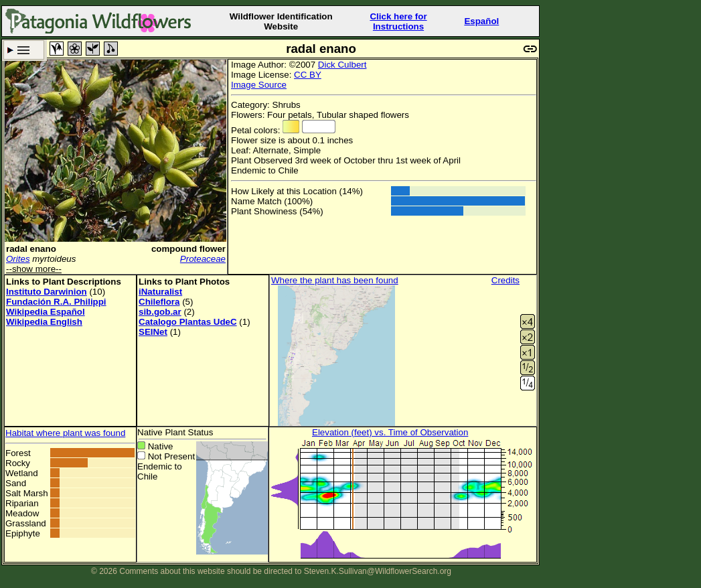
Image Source (259, 85)
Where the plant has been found (335, 280)
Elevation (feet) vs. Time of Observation (390, 432)
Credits (505, 280)
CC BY (308, 75)
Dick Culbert (342, 65)
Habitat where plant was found (65, 433)
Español (481, 21)
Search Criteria (24, 50)
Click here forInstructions (398, 21)
